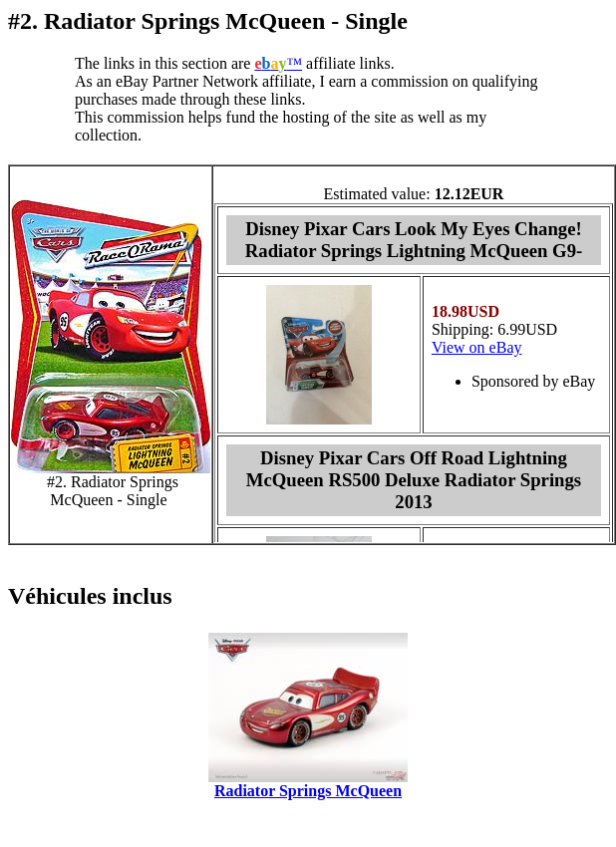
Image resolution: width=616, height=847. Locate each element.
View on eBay (477, 347)
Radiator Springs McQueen (308, 791)
